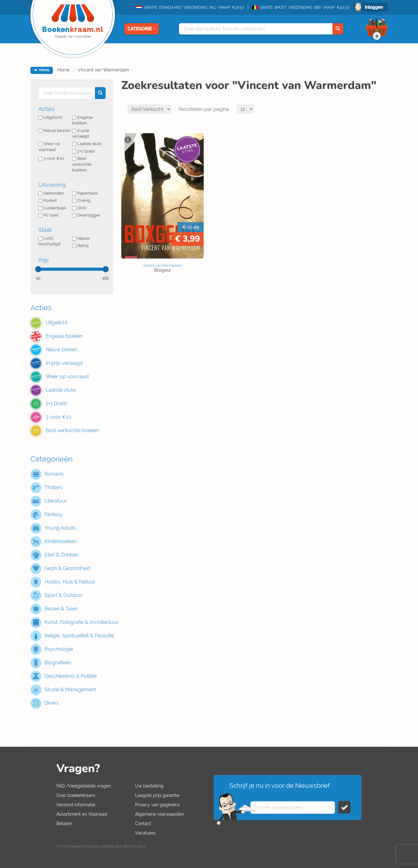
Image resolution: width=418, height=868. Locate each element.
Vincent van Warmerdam (103, 70)
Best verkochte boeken (82, 164)
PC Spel (48, 215)
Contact (143, 824)
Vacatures (145, 833)
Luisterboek (52, 208)
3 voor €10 (51, 158)
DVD (79, 208)
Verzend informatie (76, 805)
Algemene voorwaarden (159, 814)
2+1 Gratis (83, 151)
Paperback (85, 193)
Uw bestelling (149, 786)
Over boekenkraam (76, 795)
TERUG (42, 70)
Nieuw (81, 238)
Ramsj (80, 246)
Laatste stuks (87, 144)
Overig (81, 200)
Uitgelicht (50, 117)
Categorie (142, 29)
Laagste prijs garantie (157, 795)
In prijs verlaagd (81, 133)
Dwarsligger (86, 215)
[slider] (38, 269)
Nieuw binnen (54, 131)
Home (63, 70)
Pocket (47, 200)
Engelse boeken (83, 120)
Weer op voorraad (49, 147)
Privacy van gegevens (157, 805)
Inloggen (374, 7)
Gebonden (51, 193)
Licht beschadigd (49, 241)
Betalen (64, 824)
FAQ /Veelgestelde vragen (84, 786)
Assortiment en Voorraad (82, 814)
